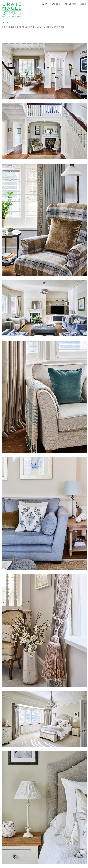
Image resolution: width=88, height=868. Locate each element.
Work (45, 4)
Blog (83, 4)
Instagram (70, 4)
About (56, 4)
